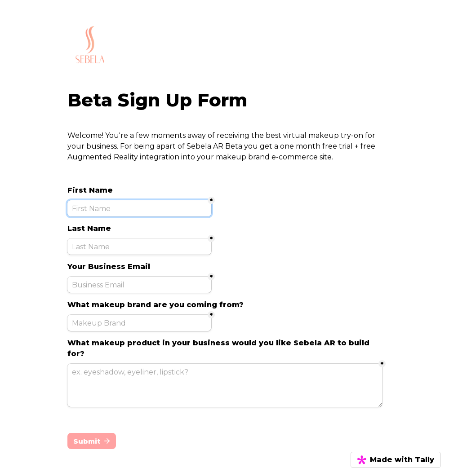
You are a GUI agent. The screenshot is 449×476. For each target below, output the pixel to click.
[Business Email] (139, 285)
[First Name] (139, 208)
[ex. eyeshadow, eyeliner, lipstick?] (225, 385)
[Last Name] (139, 247)
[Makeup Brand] (139, 323)
